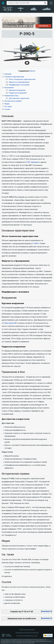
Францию (35, 162)
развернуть (46, 611)
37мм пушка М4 (10, 323)
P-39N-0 (36, 243)
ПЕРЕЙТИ (44, 26)
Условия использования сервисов (27, 633)
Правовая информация (27, 629)
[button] (46, 611)
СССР (28, 162)
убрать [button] (32, 71)
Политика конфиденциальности (27, 636)
